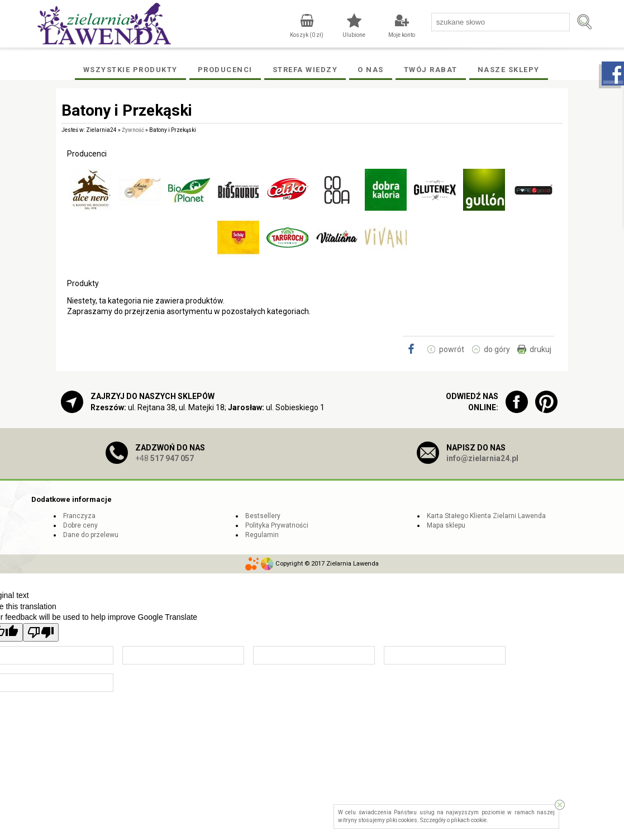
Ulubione (354, 35)
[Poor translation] (41, 632)
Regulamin (262, 535)
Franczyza (79, 516)
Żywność (133, 130)
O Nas (371, 70)
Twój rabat (431, 70)
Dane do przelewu (91, 535)
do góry (497, 349)
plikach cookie (469, 820)
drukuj (540, 349)
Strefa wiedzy (305, 70)
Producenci (225, 70)
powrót (452, 349)
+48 (165, 458)
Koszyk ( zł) (307, 35)
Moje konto (402, 35)
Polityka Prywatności (277, 525)
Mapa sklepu (446, 525)
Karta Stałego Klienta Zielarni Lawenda (486, 516)
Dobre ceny (80, 525)
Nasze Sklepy (509, 70)
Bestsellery (263, 516)
